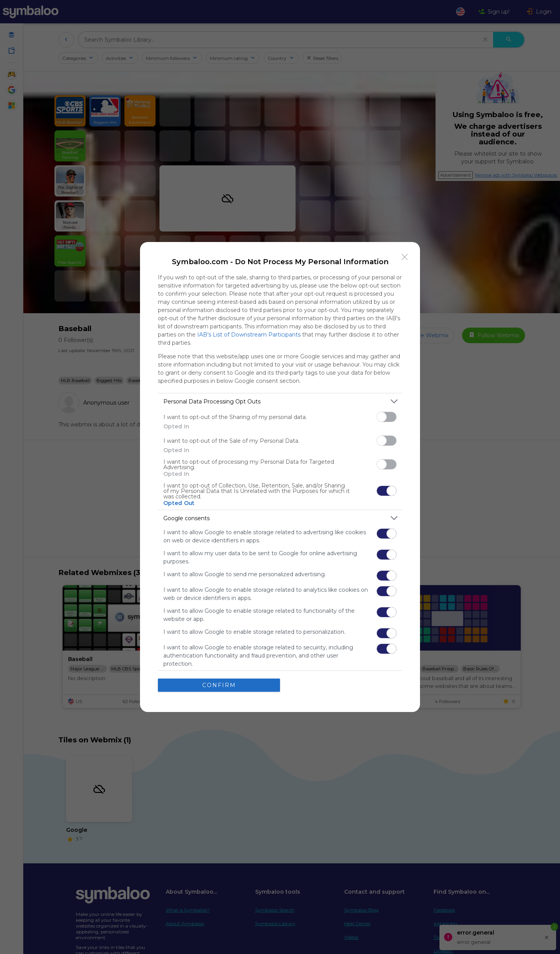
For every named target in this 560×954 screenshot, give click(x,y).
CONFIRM (219, 685)
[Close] (405, 257)
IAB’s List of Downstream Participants (249, 335)
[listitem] (280, 401)
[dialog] (280, 477)
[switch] (387, 417)
